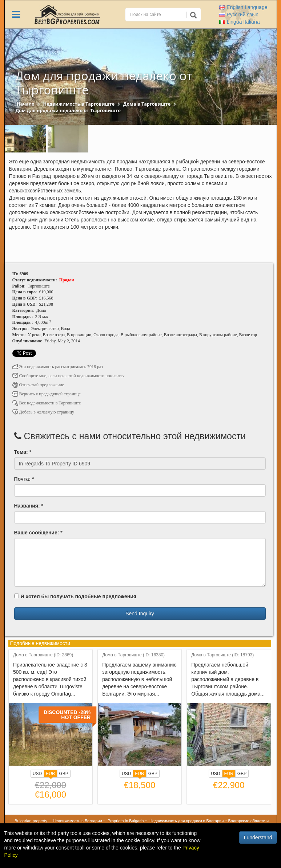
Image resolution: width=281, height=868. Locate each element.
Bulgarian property (31, 821)
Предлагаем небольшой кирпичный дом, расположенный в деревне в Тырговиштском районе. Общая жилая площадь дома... (228, 679)
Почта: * (24, 479)
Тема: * (23, 452)
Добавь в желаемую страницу (43, 412)
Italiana (239, 22)
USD (37, 774)
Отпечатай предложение (38, 385)
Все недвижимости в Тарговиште (47, 403)
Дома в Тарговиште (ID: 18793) (222, 655)
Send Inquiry (140, 614)
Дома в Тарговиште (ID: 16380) (133, 655)
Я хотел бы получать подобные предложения (75, 596)
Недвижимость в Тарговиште (79, 104)
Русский (238, 15)
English (243, 7)
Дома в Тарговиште (147, 104)
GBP (64, 774)
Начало (26, 104)
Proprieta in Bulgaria (126, 821)
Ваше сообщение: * (38, 533)
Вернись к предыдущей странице (47, 394)
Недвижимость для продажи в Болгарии (186, 821)
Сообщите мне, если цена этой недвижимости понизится (69, 376)
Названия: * (29, 506)
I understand (258, 838)
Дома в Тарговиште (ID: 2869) (43, 655)
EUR (50, 774)
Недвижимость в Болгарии (77, 821)
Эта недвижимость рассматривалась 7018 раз (58, 367)
